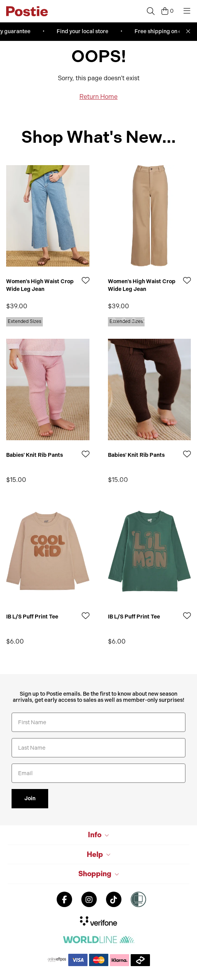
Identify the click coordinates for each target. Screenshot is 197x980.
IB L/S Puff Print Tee (32, 617)
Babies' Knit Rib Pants (35, 455)
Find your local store (84, 31)
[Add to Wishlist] (86, 280)
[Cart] (168, 11)
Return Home (98, 97)
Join (30, 798)
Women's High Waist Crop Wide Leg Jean (40, 285)
